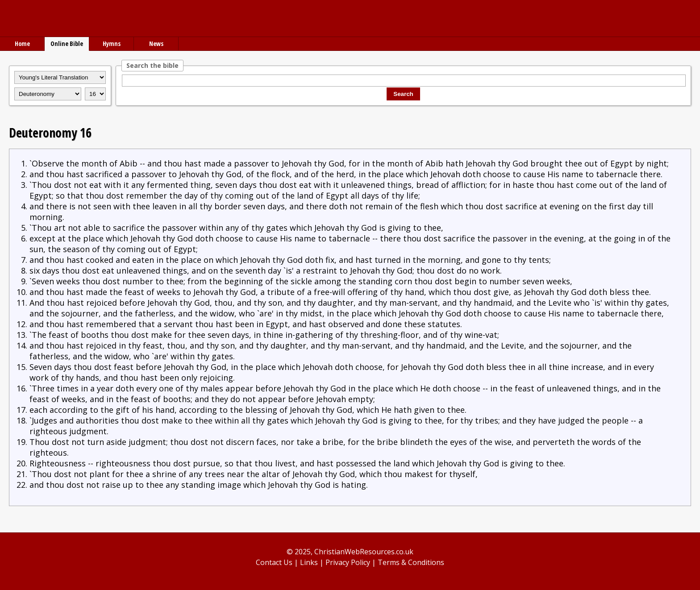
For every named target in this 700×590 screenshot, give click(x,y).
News (156, 44)
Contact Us (274, 562)
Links (309, 562)
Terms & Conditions (411, 562)
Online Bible (67, 44)
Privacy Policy (348, 562)
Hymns (112, 44)
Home (22, 44)
